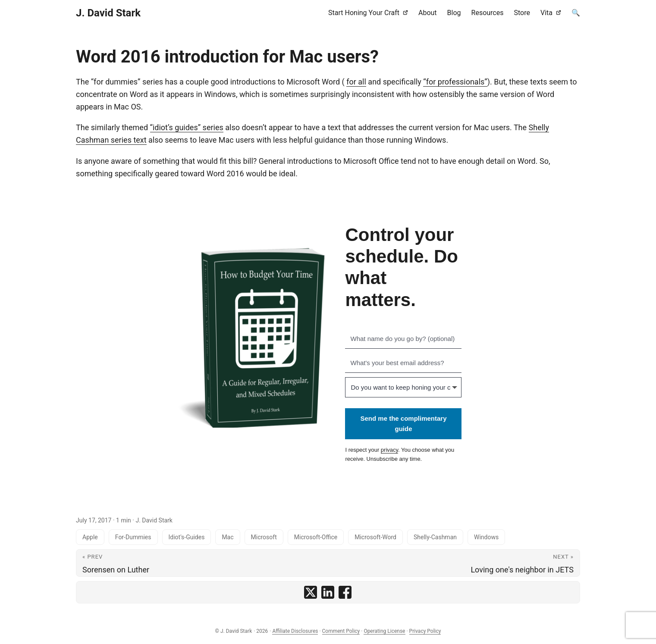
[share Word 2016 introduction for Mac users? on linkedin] (328, 592)
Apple (90, 537)
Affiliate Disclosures (295, 631)
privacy (389, 450)
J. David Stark (108, 13)
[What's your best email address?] (403, 363)
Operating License (384, 631)
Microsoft (264, 537)
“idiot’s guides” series (187, 127)
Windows (486, 537)
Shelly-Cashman (435, 537)
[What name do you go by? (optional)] (403, 339)
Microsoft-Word (375, 537)
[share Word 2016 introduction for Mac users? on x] (311, 592)
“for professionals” (455, 82)
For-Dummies (133, 537)
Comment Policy (341, 631)
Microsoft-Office (316, 537)
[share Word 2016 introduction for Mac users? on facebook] (345, 592)
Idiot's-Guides (187, 537)
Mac (228, 537)
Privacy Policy (425, 631)
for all (356, 82)
